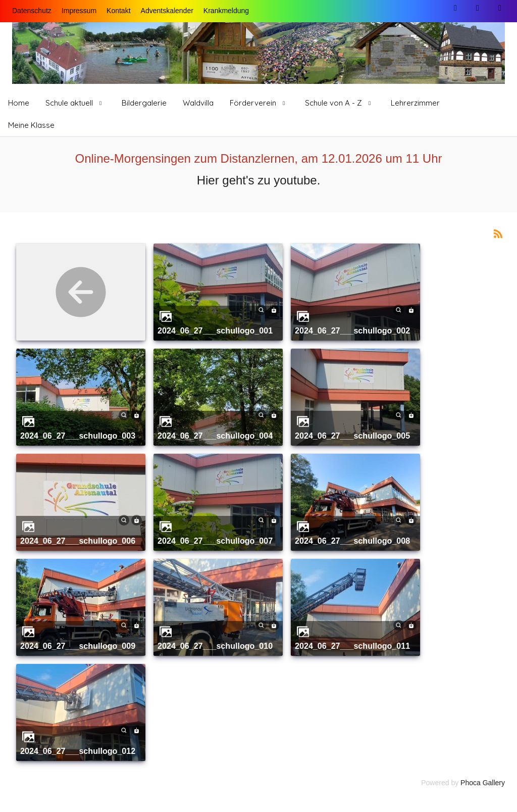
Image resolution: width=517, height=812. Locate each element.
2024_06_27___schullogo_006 (78, 541)
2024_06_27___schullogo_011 (352, 646)
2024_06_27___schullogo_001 (215, 330)
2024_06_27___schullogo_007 (215, 541)
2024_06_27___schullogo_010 (215, 646)
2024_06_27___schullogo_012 (78, 751)
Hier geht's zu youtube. (259, 180)
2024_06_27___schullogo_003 (78, 436)
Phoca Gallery (483, 783)
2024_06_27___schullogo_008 (352, 541)
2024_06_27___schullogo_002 (352, 330)
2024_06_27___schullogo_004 (215, 436)
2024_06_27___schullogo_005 (352, 436)
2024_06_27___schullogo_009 (78, 646)
